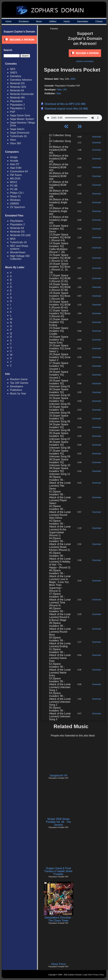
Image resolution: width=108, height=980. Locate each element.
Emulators (24, 21)
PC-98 (14, 189)
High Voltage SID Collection (20, 257)
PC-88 (14, 186)
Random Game (19, 379)
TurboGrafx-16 (18, 136)
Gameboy (16, 76)
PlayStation (17, 221)
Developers (17, 386)
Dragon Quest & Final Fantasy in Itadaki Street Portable (59, 871)
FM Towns (16, 175)
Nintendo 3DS (18, 87)
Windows (15, 200)
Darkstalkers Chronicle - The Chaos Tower (59, 919)
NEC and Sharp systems (19, 247)
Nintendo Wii (17, 98)
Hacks (67, 21)
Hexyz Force (58, 964)
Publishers (16, 390)
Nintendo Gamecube (22, 94)
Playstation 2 (17, 105)
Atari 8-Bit (16, 168)
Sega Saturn (17, 129)
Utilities (53, 21)
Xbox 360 (15, 143)
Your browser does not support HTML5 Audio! (73, 117)
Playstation (16, 101)
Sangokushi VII (58, 775)
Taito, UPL (62, 90)
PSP (13, 112)
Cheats (99, 21)
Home (8, 21)
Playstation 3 (17, 108)
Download (96, 137)
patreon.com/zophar (85, 61)
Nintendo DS (17, 83)
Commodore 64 (19, 171)
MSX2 (14, 182)
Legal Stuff (87, 975)
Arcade (14, 161)
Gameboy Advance (21, 80)
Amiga (14, 157)
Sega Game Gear (20, 115)
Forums (54, 29)
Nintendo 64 (17, 90)
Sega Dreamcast (20, 133)
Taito (59, 93)
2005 (73, 79)
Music (39, 21)
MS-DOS (15, 179)
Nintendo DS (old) (20, 235)
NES (13, 69)
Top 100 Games (19, 383)
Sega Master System (22, 119)
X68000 (14, 204)
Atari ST (15, 164)
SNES (14, 73)
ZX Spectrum (18, 207)
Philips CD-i (17, 193)
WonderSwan (18, 252)
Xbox (13, 140)
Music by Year (18, 394)
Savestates (83, 21)
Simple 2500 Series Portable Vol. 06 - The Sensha (58, 822)
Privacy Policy (98, 975)
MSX (13, 239)
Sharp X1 (15, 196)
